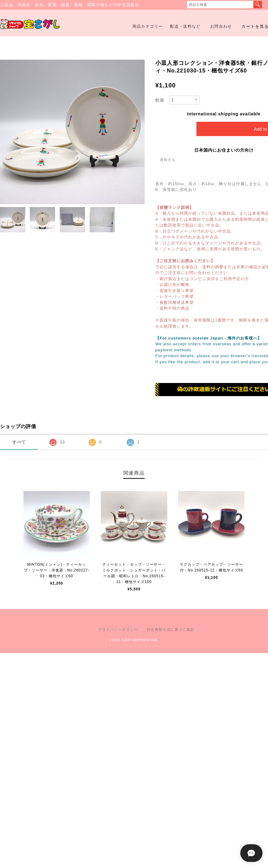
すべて (19, 442)
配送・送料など (185, 26)
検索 (258, 5)
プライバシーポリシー (118, 630)
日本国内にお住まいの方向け (224, 150)
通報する (168, 160)
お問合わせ (221, 26)
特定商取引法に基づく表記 (171, 630)
